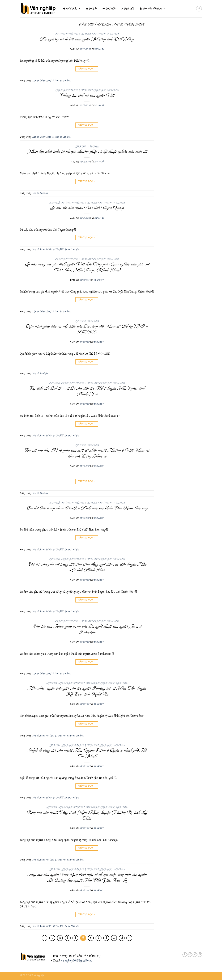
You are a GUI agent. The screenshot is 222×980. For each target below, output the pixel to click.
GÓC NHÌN (111, 9)
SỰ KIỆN (93, 9)
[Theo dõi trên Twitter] (195, 955)
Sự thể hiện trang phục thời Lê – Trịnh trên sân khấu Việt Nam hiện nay (87, 508)
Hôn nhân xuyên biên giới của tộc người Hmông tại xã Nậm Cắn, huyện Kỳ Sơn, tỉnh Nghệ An (87, 691)
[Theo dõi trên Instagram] (190, 955)
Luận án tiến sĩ (67, 34)
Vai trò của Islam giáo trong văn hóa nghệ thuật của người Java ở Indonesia (87, 629)
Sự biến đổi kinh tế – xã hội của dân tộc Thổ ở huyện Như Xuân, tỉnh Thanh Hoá (87, 391)
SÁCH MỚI (129, 9)
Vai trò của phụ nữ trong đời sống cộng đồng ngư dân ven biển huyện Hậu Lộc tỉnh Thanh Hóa (87, 567)
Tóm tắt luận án (93, 34)
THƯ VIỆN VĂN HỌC (154, 9)
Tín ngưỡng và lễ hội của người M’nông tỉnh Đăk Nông (87, 39)
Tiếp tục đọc (87, 69)
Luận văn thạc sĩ (71, 683)
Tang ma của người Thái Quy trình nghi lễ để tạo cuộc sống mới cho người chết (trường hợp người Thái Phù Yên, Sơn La (87, 877)
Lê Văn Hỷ (99, 49)
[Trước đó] (45, 938)
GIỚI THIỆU (73, 9)
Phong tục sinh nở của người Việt (87, 95)
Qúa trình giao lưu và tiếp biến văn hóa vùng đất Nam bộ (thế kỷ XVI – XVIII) (87, 329)
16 (122, 938)
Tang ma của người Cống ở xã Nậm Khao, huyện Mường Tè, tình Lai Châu (87, 815)
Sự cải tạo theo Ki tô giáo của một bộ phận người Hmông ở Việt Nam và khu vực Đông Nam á (87, 453)
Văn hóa (113, 34)
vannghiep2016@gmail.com (77, 961)
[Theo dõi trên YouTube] (200, 955)
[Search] (199, 9)
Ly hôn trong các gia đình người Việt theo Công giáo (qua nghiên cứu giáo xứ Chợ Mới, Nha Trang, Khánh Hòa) (87, 267)
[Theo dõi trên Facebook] (185, 955)
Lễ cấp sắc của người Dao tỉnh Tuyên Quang (87, 208)
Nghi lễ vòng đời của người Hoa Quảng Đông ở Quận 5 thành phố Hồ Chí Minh (87, 753)
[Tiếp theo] (129, 938)
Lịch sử (80, 147)
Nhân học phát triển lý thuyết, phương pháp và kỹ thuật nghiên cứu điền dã (87, 151)
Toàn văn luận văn (100, 683)
